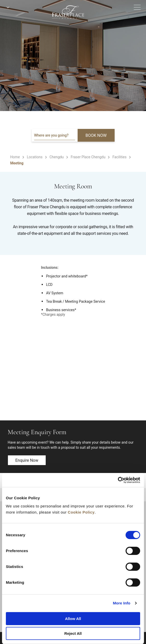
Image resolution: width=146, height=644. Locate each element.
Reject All (73, 633)
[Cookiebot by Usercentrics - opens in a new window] (118, 480)
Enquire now (27, 460)
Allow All (73, 619)
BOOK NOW (96, 135)
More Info (121, 603)
